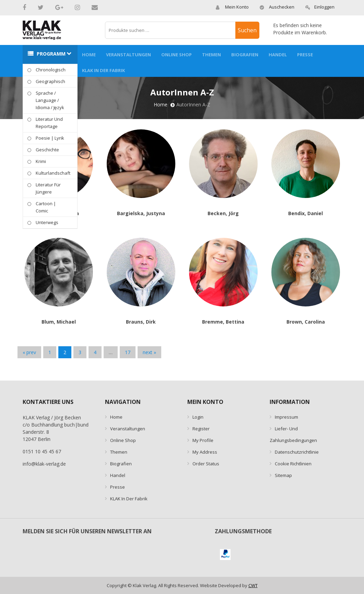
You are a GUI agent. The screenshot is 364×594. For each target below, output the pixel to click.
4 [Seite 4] (95, 352)
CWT (253, 585)
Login (198, 417)
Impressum (286, 417)
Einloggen (320, 7)
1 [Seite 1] (50, 352)
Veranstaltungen (128, 55)
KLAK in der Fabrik (103, 70)
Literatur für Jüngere (48, 188)
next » (149, 352)
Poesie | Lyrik (50, 138)
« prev (29, 352)
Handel (278, 55)
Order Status (206, 464)
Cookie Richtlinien (293, 464)
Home (89, 55)
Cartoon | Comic (46, 207)
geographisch (50, 81)
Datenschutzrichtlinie (297, 452)
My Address (205, 452)
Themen (212, 55)
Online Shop (177, 55)
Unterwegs (47, 222)
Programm (51, 54)
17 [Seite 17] (128, 352)
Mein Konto (232, 7)
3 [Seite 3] (80, 352)
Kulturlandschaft (53, 173)
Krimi (41, 161)
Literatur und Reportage (49, 123)
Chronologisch (51, 70)
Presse (305, 55)
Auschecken (277, 7)
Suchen (247, 30)
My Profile (203, 440)
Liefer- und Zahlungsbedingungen (293, 434)
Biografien (245, 55)
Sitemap (283, 475)
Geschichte (47, 150)
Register (201, 429)
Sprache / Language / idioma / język (50, 100)
